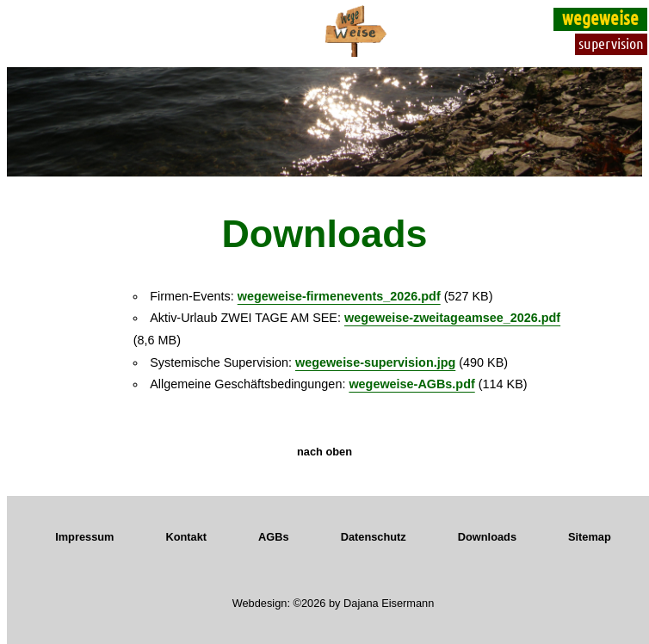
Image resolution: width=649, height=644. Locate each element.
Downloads (487, 537)
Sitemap (590, 537)
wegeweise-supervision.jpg (375, 362)
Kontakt (186, 537)
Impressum (84, 537)
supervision (611, 43)
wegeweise (600, 17)
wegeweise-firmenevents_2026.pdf (339, 296)
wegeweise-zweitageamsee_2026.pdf (452, 318)
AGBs (274, 537)
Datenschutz (374, 537)
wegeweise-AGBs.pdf (411, 384)
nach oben (324, 452)
